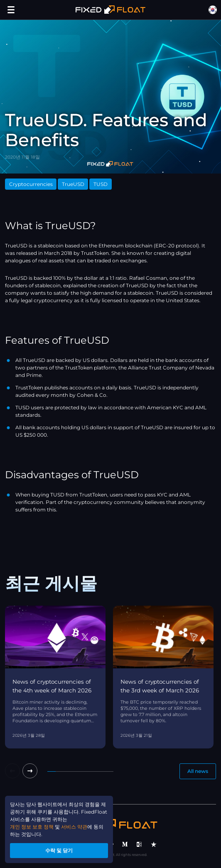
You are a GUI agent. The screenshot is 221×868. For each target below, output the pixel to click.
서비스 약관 (74, 827)
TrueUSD (73, 184)
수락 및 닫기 (59, 850)
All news (198, 771)
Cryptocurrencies (31, 184)
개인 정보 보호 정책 (32, 827)
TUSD (101, 184)
